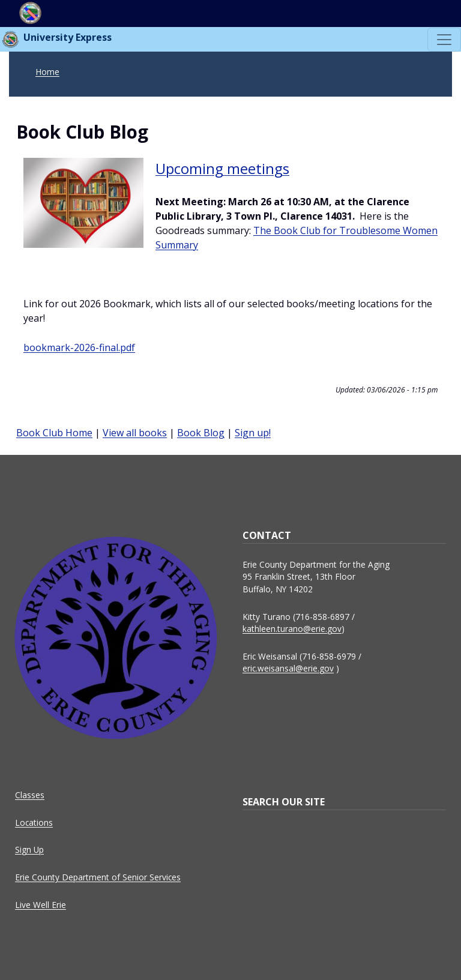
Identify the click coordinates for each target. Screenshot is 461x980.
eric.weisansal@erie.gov (288, 668)
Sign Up (29, 849)
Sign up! (253, 433)
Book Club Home (54, 433)
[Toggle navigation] (444, 40)
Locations (34, 822)
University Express (56, 39)
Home (47, 72)
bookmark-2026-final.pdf (79, 347)
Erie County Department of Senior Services (98, 877)
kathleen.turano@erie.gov (292, 629)
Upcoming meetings (222, 168)
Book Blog (201, 433)
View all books (135, 433)
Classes (30, 795)
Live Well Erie (41, 905)
